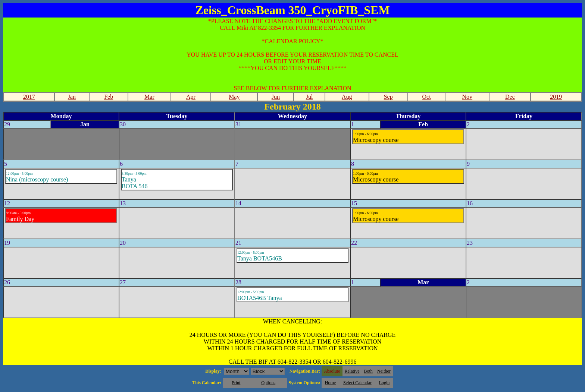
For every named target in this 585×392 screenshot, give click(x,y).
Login (384, 383)
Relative (352, 371)
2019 (556, 97)
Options (268, 383)
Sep (388, 97)
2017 (29, 97)
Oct (426, 97)
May (234, 97)
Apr (191, 97)
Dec (510, 97)
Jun (276, 97)
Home (330, 383)
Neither (384, 371)
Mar (149, 97)
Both (368, 371)
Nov (467, 97)
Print (236, 383)
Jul (309, 97)
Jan (72, 97)
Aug (347, 97)
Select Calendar (357, 383)
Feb (109, 97)
